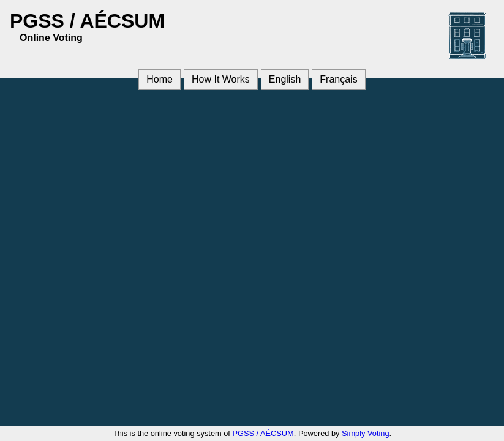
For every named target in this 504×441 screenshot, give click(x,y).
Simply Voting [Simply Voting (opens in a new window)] (366, 433)
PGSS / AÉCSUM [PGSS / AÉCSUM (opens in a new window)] (263, 433)
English (285, 79)
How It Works (221, 79)
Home (160, 79)
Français (338, 79)
